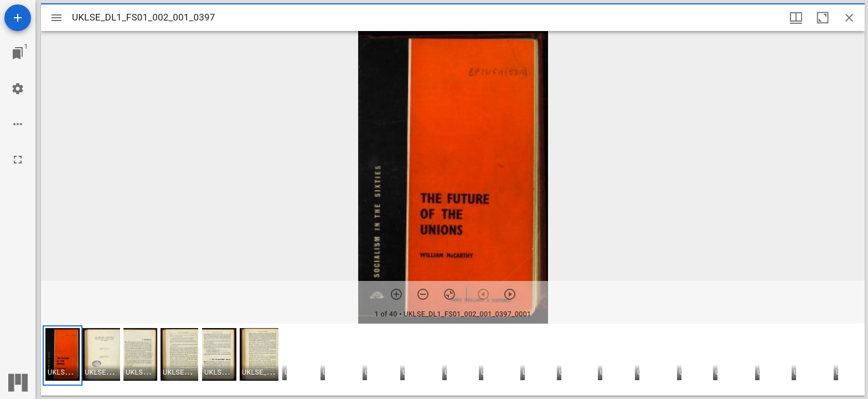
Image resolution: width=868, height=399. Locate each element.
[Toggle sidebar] (56, 18)
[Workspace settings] (18, 89)
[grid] (453, 360)
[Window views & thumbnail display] (796, 18)
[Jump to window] (18, 53)
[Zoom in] (396, 294)
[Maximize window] (823, 18)
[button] (63, 355)
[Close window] (849, 18)
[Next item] (510, 294)
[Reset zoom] (449, 294)
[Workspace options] (18, 124)
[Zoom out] (423, 294)
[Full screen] (18, 160)
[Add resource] (18, 18)
